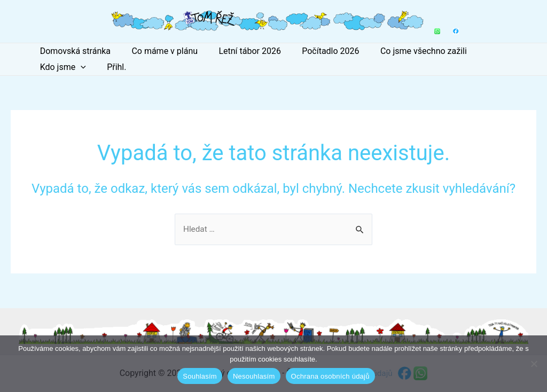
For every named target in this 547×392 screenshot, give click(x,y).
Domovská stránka (73, 51)
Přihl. (48, 67)
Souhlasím (200, 376)
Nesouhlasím (254, 376)
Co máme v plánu (159, 51)
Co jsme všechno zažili (406, 51)
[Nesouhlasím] (534, 364)
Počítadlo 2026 (317, 51)
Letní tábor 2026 (240, 51)
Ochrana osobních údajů (330, 376)
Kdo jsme (489, 51)
